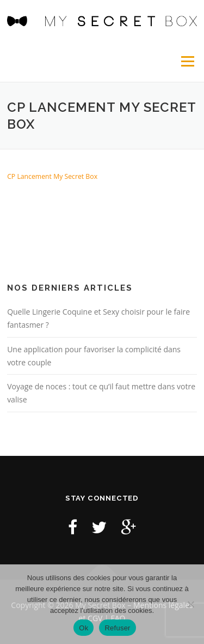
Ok (84, 628)
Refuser (117, 628)
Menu (187, 61)
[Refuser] (190, 604)
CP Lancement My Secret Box (52, 176)
